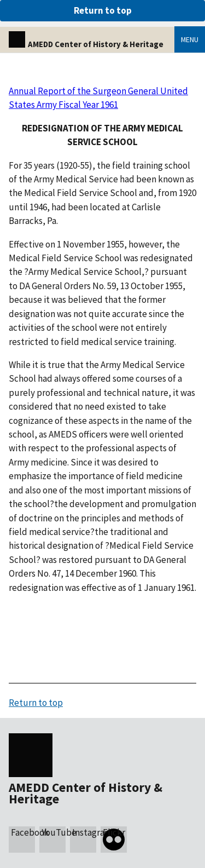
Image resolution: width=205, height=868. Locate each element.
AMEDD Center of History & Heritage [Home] (86, 44)
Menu (190, 39)
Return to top (103, 10)
